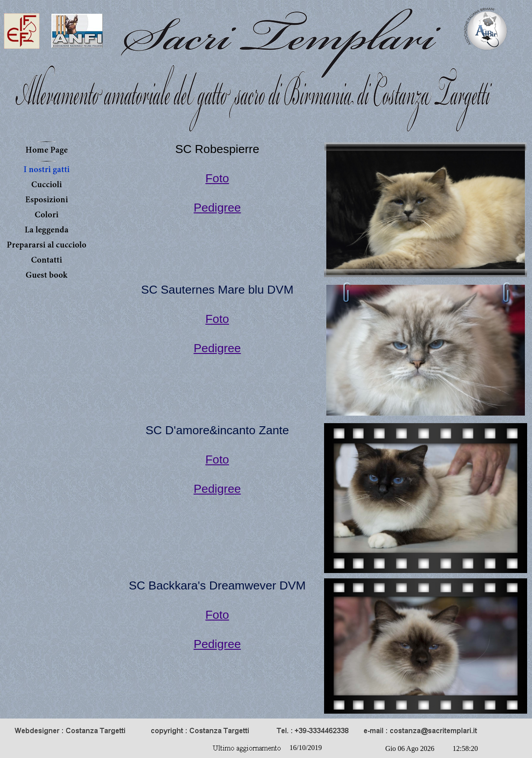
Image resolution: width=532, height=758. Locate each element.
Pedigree (217, 208)
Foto (217, 178)
